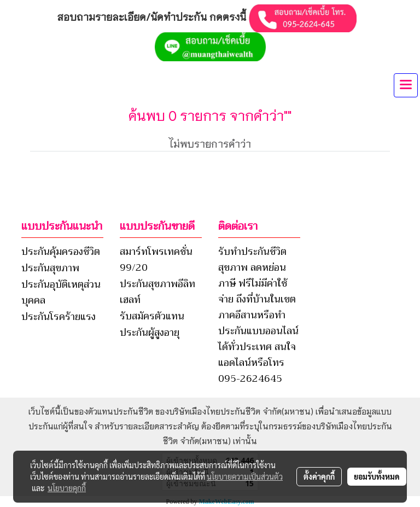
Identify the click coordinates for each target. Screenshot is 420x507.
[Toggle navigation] (406, 85)
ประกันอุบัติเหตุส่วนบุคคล (61, 292)
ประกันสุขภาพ (50, 268)
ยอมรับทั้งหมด (377, 476)
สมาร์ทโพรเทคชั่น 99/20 (156, 260)
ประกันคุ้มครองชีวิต (61, 252)
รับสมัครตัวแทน (152, 316)
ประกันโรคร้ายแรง (59, 317)
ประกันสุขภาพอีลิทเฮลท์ (157, 292)
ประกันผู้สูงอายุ (150, 333)
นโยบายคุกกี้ (67, 488)
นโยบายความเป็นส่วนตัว (245, 476)
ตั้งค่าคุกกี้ (319, 476)
